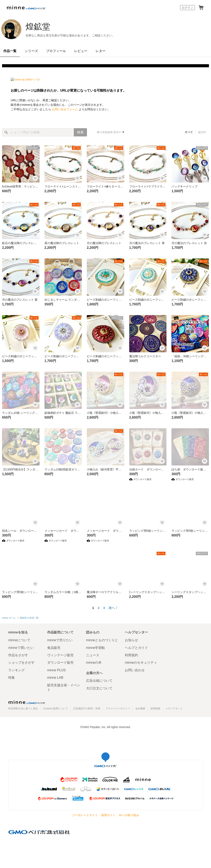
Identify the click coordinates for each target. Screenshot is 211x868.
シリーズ (31, 51)
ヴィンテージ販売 (60, 655)
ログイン (188, 8)
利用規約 (131, 655)
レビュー (81, 51)
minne (27, 702)
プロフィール (56, 51)
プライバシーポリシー (118, 709)
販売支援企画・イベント (64, 687)
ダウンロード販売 (60, 663)
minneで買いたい (21, 648)
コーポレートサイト (85, 815)
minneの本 (94, 663)
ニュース (93, 655)
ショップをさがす (21, 663)
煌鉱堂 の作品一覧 (29, 618)
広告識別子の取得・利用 (87, 709)
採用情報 (155, 709)
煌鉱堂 (38, 27)
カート (201, 8)
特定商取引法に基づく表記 (23, 709)
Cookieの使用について (56, 709)
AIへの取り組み (129, 815)
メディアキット (174, 709)
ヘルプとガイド (136, 648)
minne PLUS (56, 670)
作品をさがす (18, 655)
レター (101, 51)
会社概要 (140, 709)
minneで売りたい (60, 640)
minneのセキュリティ (141, 663)
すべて (189, 132)
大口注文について (99, 688)
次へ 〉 (114, 608)
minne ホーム (9, 618)
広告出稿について (99, 681)
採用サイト (108, 815)
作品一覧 (10, 51)
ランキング (16, 670)
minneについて (19, 640)
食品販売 (54, 648)
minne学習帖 (96, 648)
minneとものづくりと (102, 640)
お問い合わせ (135, 670)
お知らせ (131, 640)
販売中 (202, 132)
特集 (12, 678)
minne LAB (55, 678)
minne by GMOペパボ (26, 8)
